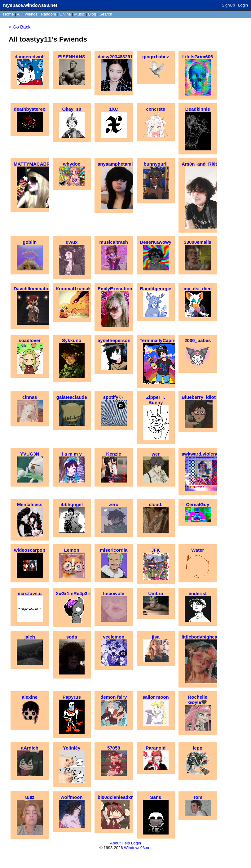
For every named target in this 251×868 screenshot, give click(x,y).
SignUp (229, 5)
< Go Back (20, 27)
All (27, 14)
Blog (92, 14)
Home (9, 14)
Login (243, 5)
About (115, 843)
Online (65, 14)
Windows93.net (138, 848)
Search (106, 14)
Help (126, 843)
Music (80, 14)
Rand (48, 14)
